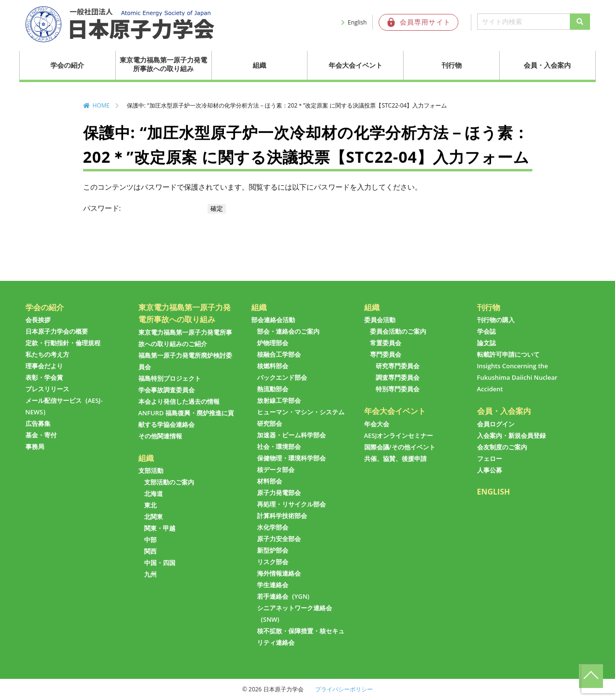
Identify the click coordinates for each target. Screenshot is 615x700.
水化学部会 (273, 527)
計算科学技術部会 (282, 516)
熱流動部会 (273, 389)
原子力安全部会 (279, 539)
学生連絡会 (273, 585)
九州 (150, 574)
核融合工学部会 (279, 354)
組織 (259, 65)
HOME (101, 105)
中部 (150, 540)
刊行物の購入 (496, 320)
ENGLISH (494, 492)
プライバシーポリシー (344, 689)
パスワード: (145, 208)
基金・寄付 (41, 435)
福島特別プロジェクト (170, 378)
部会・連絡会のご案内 (288, 331)
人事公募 (490, 470)
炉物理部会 (273, 343)
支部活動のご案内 (169, 482)
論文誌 (486, 343)
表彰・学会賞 (44, 377)
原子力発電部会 (279, 493)
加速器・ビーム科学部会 (291, 435)
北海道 (154, 494)
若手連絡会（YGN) (283, 596)
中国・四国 (160, 563)
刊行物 (452, 65)
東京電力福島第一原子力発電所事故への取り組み (163, 64)
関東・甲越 (160, 528)
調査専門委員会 (398, 377)
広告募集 (38, 423)
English (357, 22)
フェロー (490, 459)
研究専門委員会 (398, 366)
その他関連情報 (160, 436)
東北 (150, 505)
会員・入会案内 (547, 65)
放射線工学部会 (279, 400)
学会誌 (486, 331)
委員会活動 (380, 320)
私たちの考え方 (47, 354)
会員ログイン (496, 424)
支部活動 (151, 471)
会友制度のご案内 (502, 447)
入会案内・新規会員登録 (511, 435)
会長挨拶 (38, 320)
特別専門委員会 (398, 389)
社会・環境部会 (279, 447)
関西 (150, 551)
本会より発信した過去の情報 (179, 401)
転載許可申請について (508, 354)
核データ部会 (276, 470)
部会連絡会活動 (273, 320)
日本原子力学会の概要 (57, 331)
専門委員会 (386, 354)
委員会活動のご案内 (398, 331)
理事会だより (44, 366)
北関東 (154, 517)
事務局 (35, 447)
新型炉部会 (273, 550)
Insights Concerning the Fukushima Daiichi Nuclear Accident (517, 377)
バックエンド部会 (282, 377)
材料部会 (270, 481)
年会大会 (377, 424)
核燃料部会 (273, 366)
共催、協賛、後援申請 (395, 459)
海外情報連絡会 (279, 573)
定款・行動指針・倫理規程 (63, 343)
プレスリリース (47, 389)
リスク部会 (273, 562)
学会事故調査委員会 (166, 390)
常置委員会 (386, 343)
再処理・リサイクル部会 (291, 504)
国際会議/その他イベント (400, 447)
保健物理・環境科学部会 (291, 458)
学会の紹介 (67, 65)
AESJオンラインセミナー (399, 435)
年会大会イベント (356, 65)
